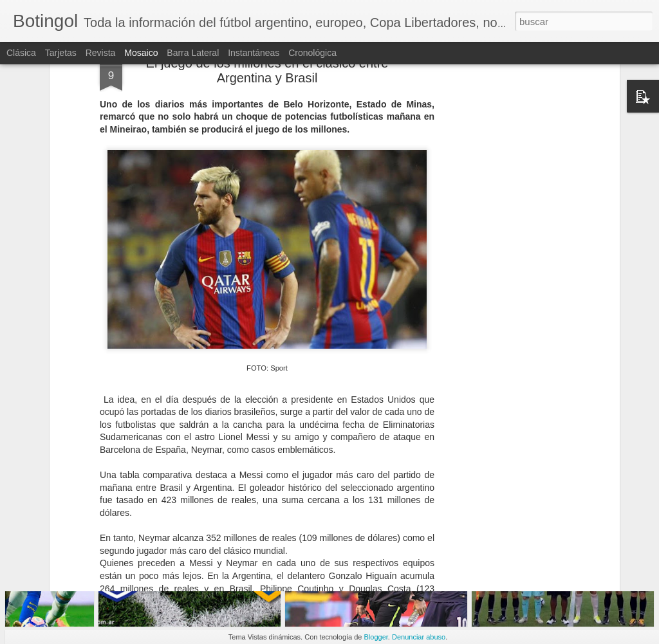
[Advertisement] (505, 193)
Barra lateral (193, 53)
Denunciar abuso (419, 637)
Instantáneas (254, 53)
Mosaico (141, 53)
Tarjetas (61, 53)
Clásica (21, 53)
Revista (101, 53)
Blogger (376, 637)
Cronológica (312, 53)
